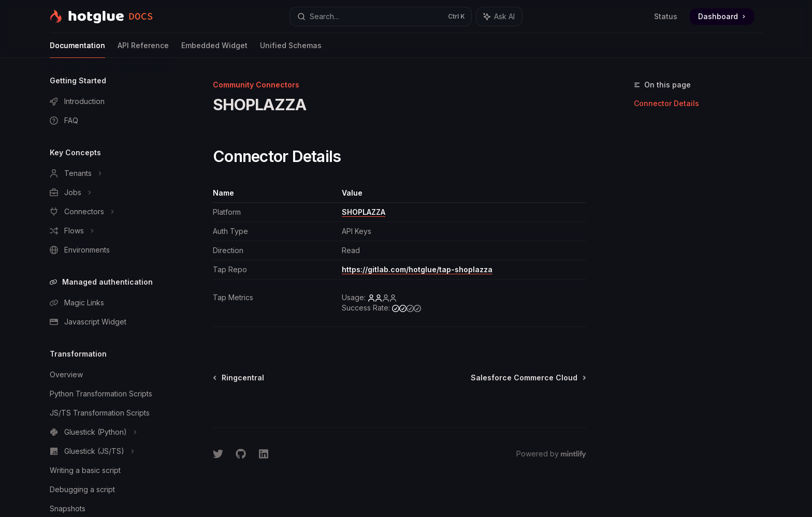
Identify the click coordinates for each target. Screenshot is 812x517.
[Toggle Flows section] (108, 231)
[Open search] (381, 17)
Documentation (77, 49)
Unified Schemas (291, 49)
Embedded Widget (214, 49)
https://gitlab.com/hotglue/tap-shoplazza (417, 269)
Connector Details (666, 103)
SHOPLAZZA (364, 212)
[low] (382, 298)
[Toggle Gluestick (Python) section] (108, 432)
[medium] (407, 308)
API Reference (143, 49)
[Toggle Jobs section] (108, 193)
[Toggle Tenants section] (108, 173)
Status (666, 16)
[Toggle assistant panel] (499, 17)
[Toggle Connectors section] (108, 212)
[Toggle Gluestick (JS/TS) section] (108, 451)
